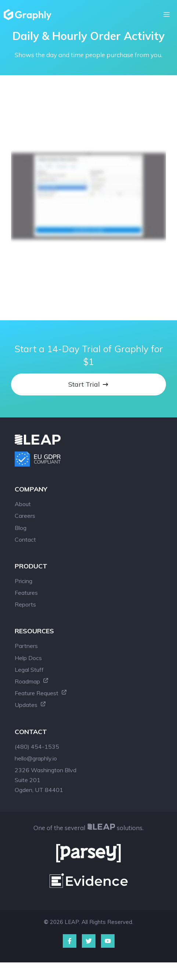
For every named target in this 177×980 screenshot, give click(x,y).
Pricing (24, 581)
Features (26, 593)
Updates (30, 705)
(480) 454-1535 (37, 747)
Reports (25, 604)
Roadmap (32, 681)
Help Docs (28, 658)
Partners (26, 646)
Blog (21, 528)
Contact (25, 539)
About (23, 504)
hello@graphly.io (36, 758)
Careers (25, 516)
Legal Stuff (29, 670)
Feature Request (41, 693)
